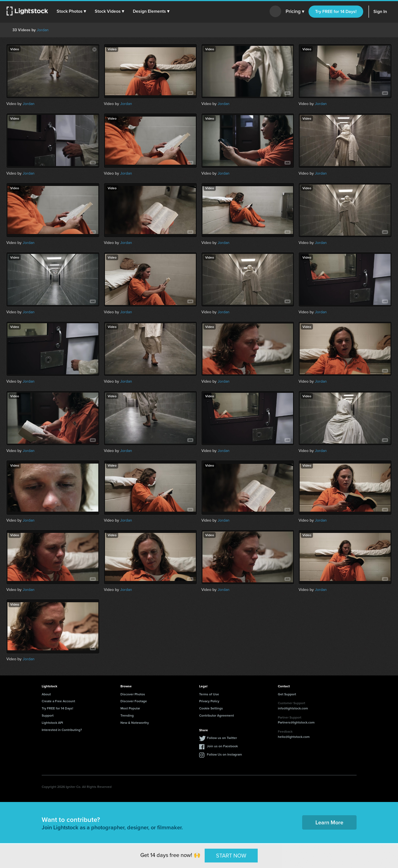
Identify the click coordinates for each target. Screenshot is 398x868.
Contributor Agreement (217, 715)
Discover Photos (133, 694)
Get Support (287, 694)
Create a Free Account (58, 701)
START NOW (231, 855)
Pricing (295, 12)
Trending (127, 715)
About (46, 694)
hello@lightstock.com (294, 737)
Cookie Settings (211, 708)
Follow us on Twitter (222, 738)
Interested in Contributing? (62, 730)
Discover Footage (134, 701)
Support (48, 715)
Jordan (43, 30)
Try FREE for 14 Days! (336, 11)
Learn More (329, 822)
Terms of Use (209, 694)
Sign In (380, 11)
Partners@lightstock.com (296, 722)
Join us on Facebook (222, 746)
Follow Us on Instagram (224, 754)
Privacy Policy (209, 701)
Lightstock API (52, 723)
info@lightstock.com (293, 708)
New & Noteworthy (135, 723)
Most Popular (130, 708)
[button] (72, 11)
